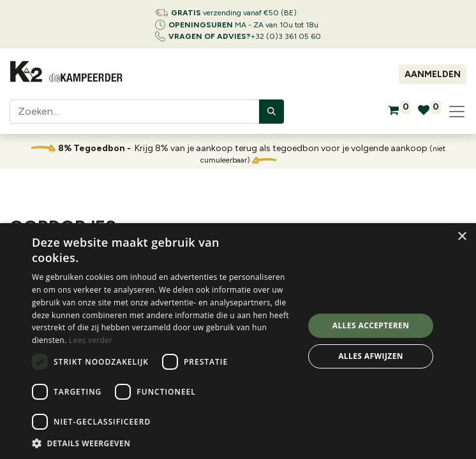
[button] (164, 443)
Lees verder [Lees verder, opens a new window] (91, 340)
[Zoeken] (271, 112)
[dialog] (238, 341)
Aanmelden (433, 74)
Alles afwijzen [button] (371, 356)
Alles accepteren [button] (371, 325)
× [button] (462, 237)
